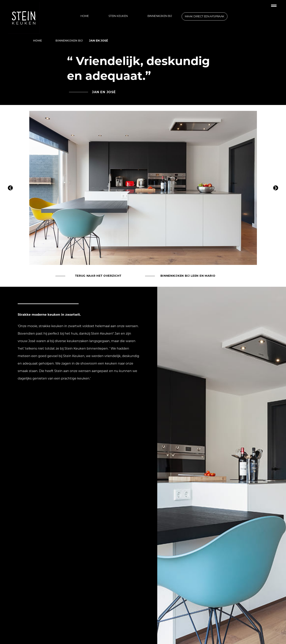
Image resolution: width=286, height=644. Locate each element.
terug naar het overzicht (98, 276)
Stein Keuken (118, 16)
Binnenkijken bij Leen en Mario (188, 276)
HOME (37, 41)
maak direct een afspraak (205, 16)
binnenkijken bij (69, 41)
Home (85, 16)
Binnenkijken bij (160, 16)
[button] (10, 188)
